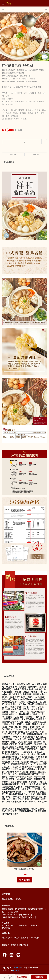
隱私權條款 (24, 945)
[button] (45, 860)
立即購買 (39, 977)
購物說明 (14, 945)
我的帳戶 (6, 945)
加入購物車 (22, 977)
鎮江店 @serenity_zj (11, 938)
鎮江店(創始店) (8, 899)
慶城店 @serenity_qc (30, 938)
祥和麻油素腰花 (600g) (25, 869)
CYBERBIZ (17, 970)
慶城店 (18, 899)
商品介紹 (13, 154)
